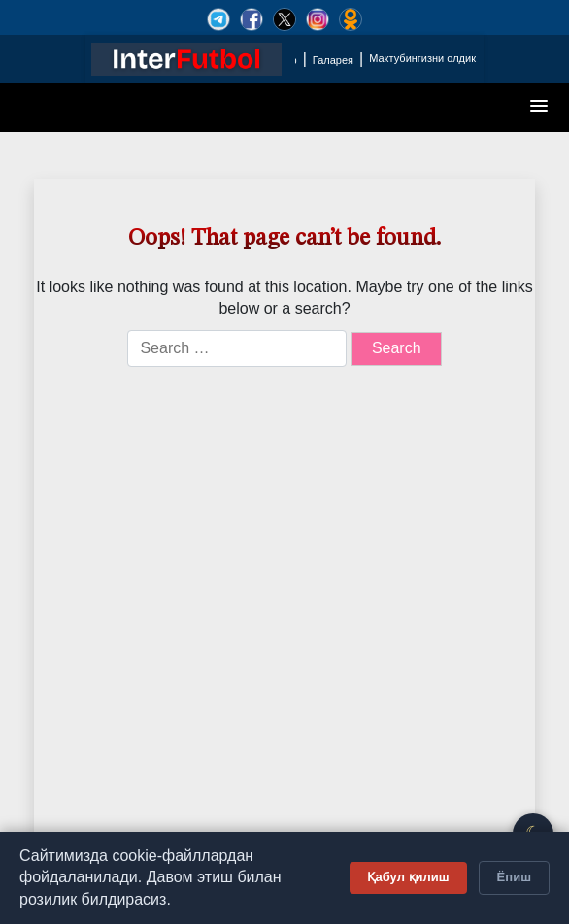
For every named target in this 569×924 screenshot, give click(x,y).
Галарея (333, 60)
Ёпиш (514, 877)
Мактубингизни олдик (422, 58)
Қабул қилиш (408, 877)
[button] (540, 107)
